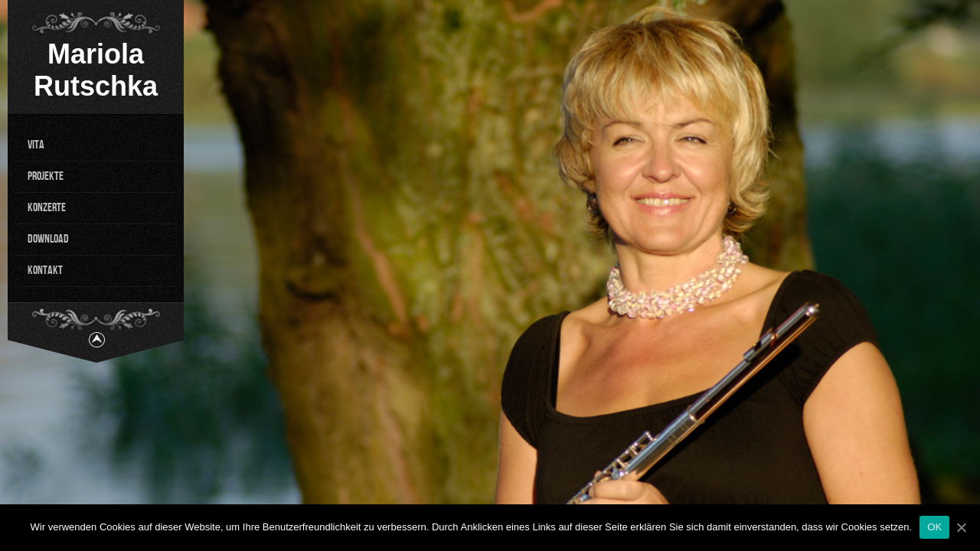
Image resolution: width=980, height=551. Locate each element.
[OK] (961, 527)
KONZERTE (47, 208)
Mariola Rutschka (96, 70)
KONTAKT (45, 271)
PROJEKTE (46, 176)
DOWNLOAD (48, 239)
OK (934, 527)
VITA (36, 145)
